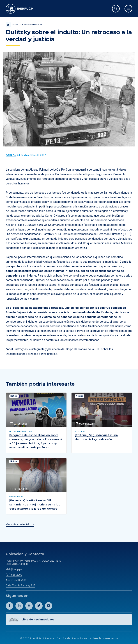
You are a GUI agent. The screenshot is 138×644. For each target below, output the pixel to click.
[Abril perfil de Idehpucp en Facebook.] (10, 606)
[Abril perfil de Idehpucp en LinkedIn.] (19, 606)
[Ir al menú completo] (128, 9)
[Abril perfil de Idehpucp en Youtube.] (49, 606)
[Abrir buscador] (116, 9)
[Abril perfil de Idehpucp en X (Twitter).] (39, 606)
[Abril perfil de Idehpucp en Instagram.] (29, 606)
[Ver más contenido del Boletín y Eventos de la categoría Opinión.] (11, 155)
